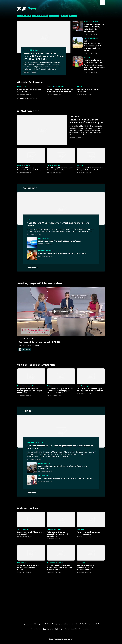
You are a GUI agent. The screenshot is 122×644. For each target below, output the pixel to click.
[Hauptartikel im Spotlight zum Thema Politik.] (28, 411)
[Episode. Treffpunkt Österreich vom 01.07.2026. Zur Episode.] (61, 317)
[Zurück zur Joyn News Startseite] (27, 9)
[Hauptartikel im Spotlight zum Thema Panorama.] (30, 188)
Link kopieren (24, 350)
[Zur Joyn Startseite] (102, 3)
